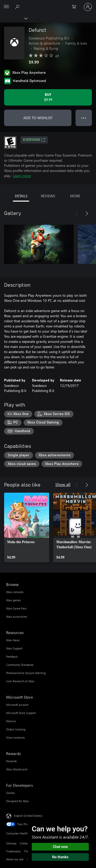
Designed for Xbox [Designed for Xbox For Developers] (17, 801)
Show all (63, 484)
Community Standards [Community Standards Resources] (20, 665)
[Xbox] (13, 18)
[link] (27, 528)
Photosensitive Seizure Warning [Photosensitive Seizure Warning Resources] (26, 673)
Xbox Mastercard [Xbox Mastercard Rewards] (17, 769)
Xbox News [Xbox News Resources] (13, 640)
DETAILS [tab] (21, 196)
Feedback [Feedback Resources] (12, 657)
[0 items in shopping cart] (76, 7)
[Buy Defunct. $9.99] (48, 97)
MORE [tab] (75, 196)
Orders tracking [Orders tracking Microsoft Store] (16, 729)
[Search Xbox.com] (18, 7)
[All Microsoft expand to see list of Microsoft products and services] (6, 7)
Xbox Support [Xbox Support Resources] (14, 648)
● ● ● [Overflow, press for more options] (84, 118)
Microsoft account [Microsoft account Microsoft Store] (17, 705)
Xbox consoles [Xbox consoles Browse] (15, 592)
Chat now (60, 847)
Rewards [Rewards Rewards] (12, 761)
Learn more (22, 176)
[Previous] (77, 213)
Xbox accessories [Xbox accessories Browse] (17, 617)
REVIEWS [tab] (48, 196)
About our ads (15, 859)
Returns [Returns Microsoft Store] (11, 721)
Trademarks (13, 851)
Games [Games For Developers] (10, 793)
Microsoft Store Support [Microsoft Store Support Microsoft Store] (21, 713)
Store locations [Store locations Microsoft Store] (15, 737)
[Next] (87, 213)
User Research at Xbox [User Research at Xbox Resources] (20, 681)
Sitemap (11, 843)
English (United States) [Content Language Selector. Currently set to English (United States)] (28, 816)
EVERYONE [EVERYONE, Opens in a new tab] (34, 140)
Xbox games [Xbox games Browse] (14, 600)
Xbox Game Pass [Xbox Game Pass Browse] (16, 608)
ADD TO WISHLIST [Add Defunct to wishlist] (38, 118)
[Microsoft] (48, 4)
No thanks (60, 857)
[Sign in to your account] (88, 7)
